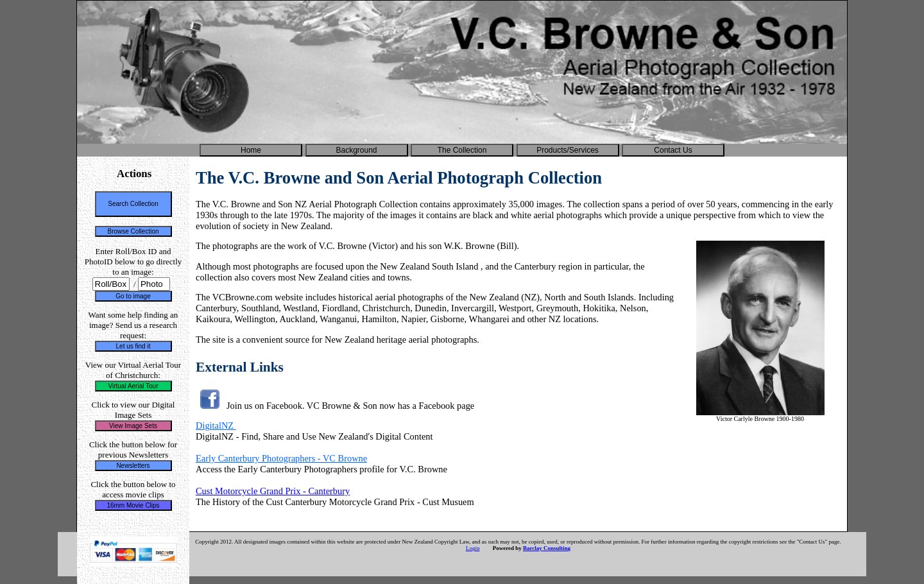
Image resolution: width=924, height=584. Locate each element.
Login (473, 548)
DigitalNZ (216, 425)
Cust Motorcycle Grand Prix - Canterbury (273, 491)
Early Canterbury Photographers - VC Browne (281, 458)
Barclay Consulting (547, 548)
